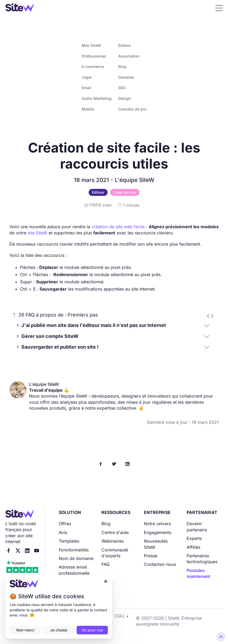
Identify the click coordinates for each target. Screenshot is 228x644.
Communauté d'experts (115, 553)
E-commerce (93, 66)
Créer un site (125, 192)
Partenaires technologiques (202, 559)
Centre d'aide (115, 532)
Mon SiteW (91, 45)
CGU (119, 616)
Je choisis (59, 630)
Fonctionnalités (74, 550)
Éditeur (125, 45)
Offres (65, 524)
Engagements (158, 532)
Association (129, 56)
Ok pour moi (92, 630)
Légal (87, 77)
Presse (151, 556)
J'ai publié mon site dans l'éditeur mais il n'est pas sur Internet (94, 325)
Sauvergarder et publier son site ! (60, 347)
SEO (122, 88)
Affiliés (193, 547)
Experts (194, 538)
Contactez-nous (160, 564)
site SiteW (37, 233)
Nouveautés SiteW (156, 544)
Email (87, 88)
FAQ (105, 564)
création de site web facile (118, 227)
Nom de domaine (76, 558)
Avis (63, 532)
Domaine (126, 77)
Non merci (25, 630)
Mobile (88, 109)
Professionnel (94, 56)
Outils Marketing (97, 98)
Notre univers (157, 524)
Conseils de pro (132, 109)
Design (125, 98)
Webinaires (113, 541)
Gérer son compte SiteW (50, 336)
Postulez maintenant (198, 573)
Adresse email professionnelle (74, 570)
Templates (69, 541)
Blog (122, 66)
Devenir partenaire (197, 527)
